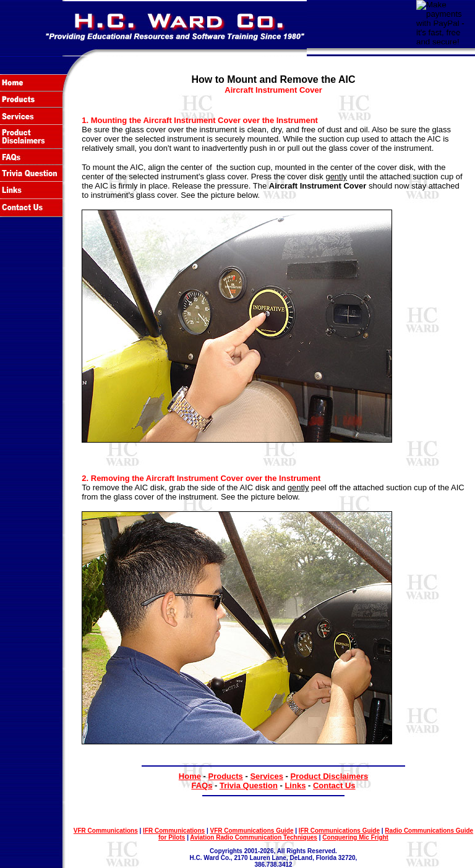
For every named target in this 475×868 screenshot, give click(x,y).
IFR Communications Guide (339, 831)
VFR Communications (106, 831)
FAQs (202, 785)
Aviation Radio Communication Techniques (254, 837)
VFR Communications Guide (251, 831)
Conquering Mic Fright (355, 837)
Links (295, 785)
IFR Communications (174, 831)
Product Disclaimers (329, 776)
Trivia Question (249, 785)
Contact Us (334, 785)
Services (267, 776)
